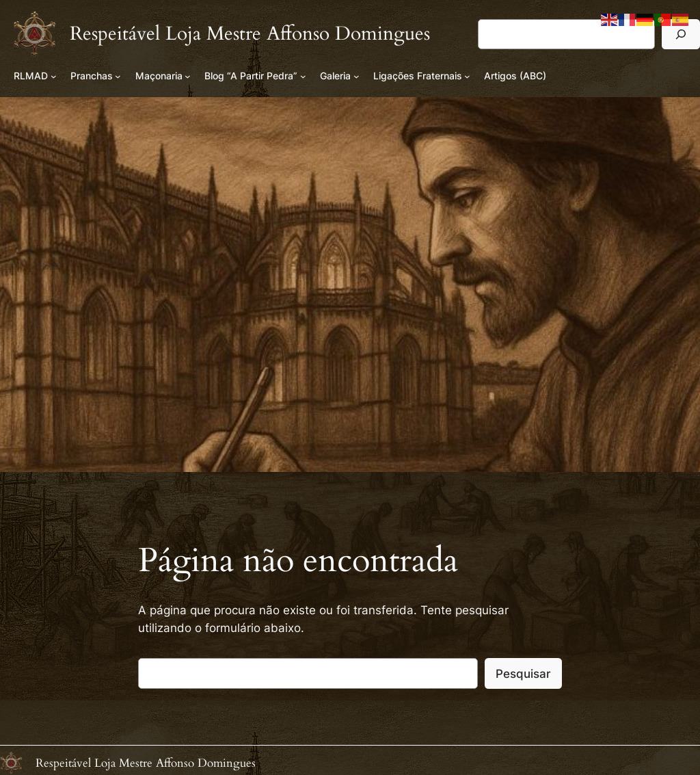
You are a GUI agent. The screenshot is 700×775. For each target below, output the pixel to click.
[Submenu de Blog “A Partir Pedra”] (303, 76)
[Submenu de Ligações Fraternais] (467, 76)
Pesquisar (523, 674)
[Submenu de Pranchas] (118, 76)
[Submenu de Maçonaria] (188, 76)
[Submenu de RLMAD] (54, 76)
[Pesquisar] (681, 34)
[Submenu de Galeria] (356, 76)
